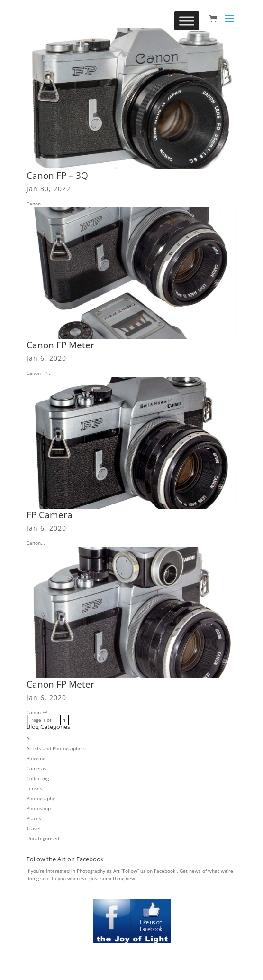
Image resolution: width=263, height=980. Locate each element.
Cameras (36, 768)
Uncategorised (43, 838)
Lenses (34, 788)
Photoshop (39, 808)
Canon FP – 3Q (57, 176)
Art (30, 738)
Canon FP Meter (60, 345)
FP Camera (50, 515)
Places (34, 818)
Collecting (38, 778)
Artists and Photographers (56, 748)
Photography (41, 798)
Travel (34, 828)
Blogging (36, 758)
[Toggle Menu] (187, 21)
